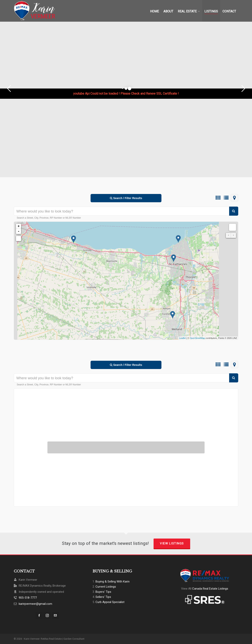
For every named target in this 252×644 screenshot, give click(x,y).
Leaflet (182, 338)
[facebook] (39, 615)
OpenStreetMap (197, 338)
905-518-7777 (28, 598)
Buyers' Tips (103, 592)
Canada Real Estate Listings (210, 589)
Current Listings (106, 587)
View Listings (172, 543)
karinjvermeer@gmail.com (35, 604)
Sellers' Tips (103, 597)
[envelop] (55, 615)
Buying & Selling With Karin (113, 582)
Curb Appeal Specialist (110, 602)
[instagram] (47, 615)
